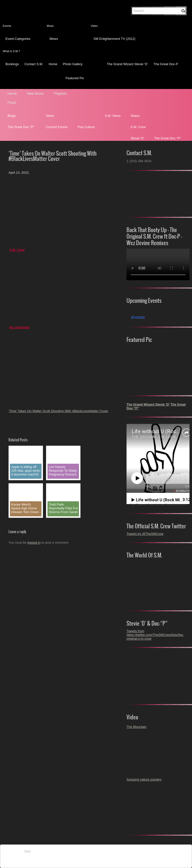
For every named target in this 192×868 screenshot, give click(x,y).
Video (94, 26)
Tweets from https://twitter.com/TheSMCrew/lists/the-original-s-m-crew (155, 635)
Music (50, 26)
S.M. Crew (138, 127)
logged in (34, 543)
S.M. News (113, 116)
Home (53, 64)
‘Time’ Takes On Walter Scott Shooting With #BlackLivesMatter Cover (58, 411)
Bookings (12, 64)
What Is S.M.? (11, 51)
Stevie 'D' (137, 138)
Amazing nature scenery (144, 779)
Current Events (57, 127)
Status (135, 116)
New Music (35, 93)
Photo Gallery (73, 64)
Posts (12, 103)
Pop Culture (86, 127)
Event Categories (18, 39)
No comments (19, 327)
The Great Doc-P (166, 64)
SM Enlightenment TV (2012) (114, 39)
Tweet (27, 851)
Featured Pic (75, 78)
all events (138, 317)
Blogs (12, 116)
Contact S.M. (34, 64)
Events (7, 26)
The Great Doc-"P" (21, 127)
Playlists (60, 93)
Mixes (54, 39)
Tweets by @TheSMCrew (145, 534)
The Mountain (136, 727)
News (50, 116)
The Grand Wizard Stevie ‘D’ (127, 64)
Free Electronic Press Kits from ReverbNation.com (158, 505)
